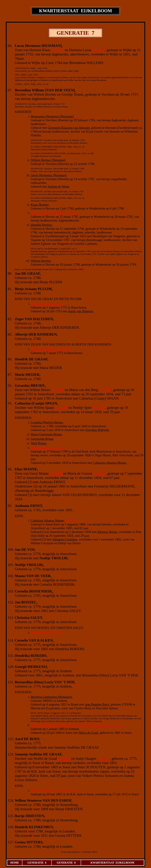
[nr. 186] (61, 408)
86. (10, 359)
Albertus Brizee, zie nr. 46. (48, 448)
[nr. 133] (99, 50)
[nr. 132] (58, 50)
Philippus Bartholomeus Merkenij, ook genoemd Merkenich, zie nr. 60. (76, 725)
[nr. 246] (64, 759)
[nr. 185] (105, 390)
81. (10, 289)
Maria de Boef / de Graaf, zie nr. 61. (54, 790)
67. (10, 90)
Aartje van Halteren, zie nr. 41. (50, 349)
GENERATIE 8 (66, 863)
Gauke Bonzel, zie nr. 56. (47, 632)
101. (11, 565)
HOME (15, 863)
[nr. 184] (58, 390)
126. (11, 827)
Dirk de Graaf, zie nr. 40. (47, 304)
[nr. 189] (99, 473)
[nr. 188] (56, 473)
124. (11, 800)
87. (10, 375)
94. (10, 469)
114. (11, 640)
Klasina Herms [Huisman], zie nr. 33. (55, 213)
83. (10, 334)
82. (10, 319)
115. (11, 656)
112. (11, 602)
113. (11, 618)
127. (11, 842)
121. (11, 682)
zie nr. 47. (72, 521)
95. (10, 506)
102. (11, 576)
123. (11, 754)
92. (10, 386)
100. (11, 550)
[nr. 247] (103, 759)
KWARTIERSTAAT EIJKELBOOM (112, 863)
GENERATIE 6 (37, 863)
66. (10, 46)
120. (11, 667)
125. (11, 816)
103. (11, 591)
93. (10, 403)
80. (10, 273)
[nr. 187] (99, 408)
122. (11, 739)
